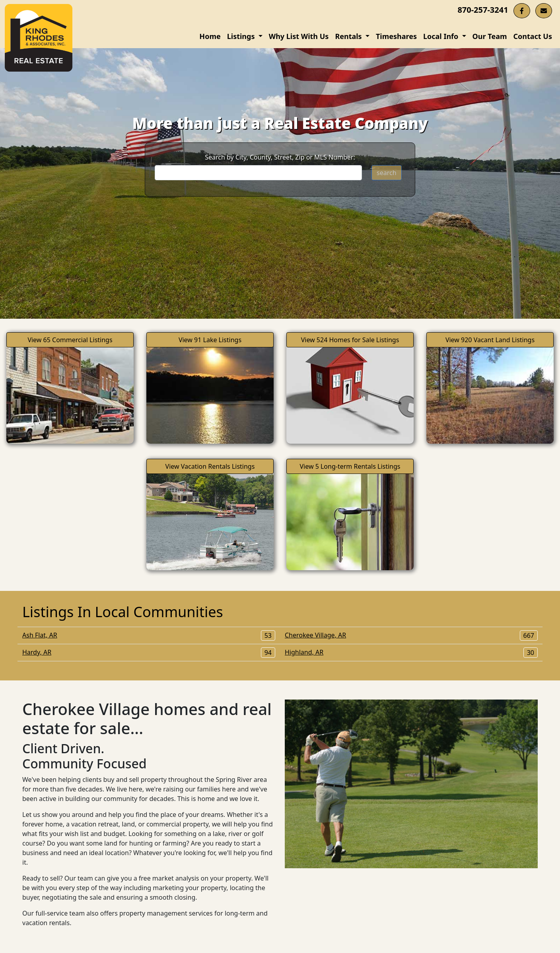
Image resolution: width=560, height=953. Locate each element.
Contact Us (533, 36)
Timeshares (396, 36)
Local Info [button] (442, 36)
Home (210, 36)
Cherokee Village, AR (411, 635)
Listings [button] (242, 36)
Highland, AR (411, 652)
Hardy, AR (149, 652)
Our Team (490, 36)
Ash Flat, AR (149, 635)
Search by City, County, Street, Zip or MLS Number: (280, 157)
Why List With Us (299, 36)
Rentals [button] (349, 36)
